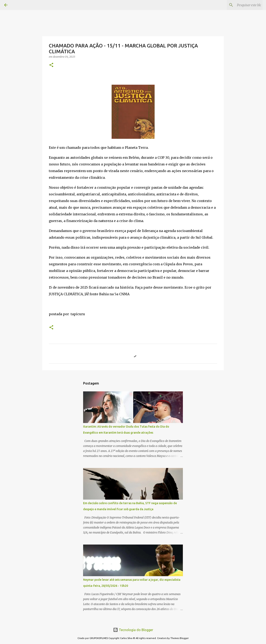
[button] (51, 65)
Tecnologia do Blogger (133, 630)
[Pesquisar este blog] (241, 5)
